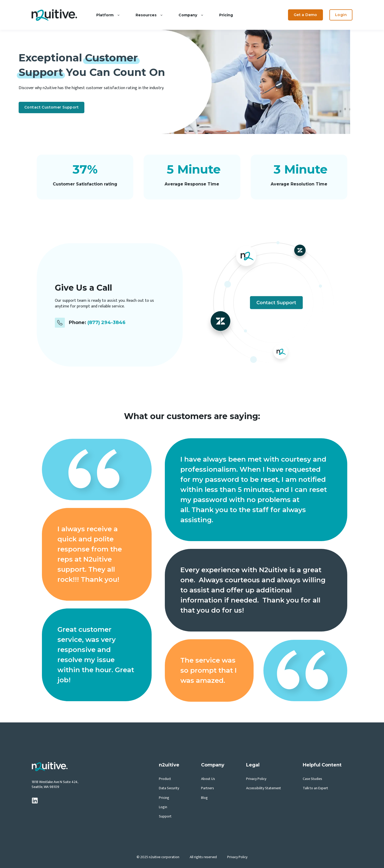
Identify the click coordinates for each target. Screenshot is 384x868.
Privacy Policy (256, 779)
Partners (208, 788)
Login (163, 807)
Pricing (164, 798)
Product (165, 779)
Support (165, 816)
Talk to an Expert (315, 788)
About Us (208, 779)
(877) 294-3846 (106, 322)
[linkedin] (35, 801)
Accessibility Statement (264, 788)
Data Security (169, 788)
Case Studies (312, 779)
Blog (204, 798)
